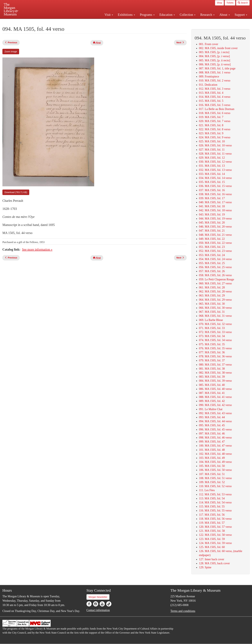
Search (243, 3)
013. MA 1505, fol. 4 (211, 93)
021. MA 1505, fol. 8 (211, 125)
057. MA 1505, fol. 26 (212, 271)
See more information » (37, 249)
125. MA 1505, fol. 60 (212, 547)
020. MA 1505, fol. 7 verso (215, 121)
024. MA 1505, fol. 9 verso (215, 137)
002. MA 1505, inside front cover (218, 48)
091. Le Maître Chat (211, 409)
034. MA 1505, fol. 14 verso (215, 178)
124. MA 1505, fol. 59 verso (215, 543)
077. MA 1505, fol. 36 (212, 352)
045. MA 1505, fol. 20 (212, 223)
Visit (109, 15)
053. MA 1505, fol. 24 (212, 255)
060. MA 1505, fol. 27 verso (215, 283)
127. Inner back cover (212, 559)
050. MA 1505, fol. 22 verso (215, 243)
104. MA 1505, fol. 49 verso (215, 462)
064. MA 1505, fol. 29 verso (215, 300)
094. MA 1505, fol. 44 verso (215, 421)
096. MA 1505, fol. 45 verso (215, 429)
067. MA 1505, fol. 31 (212, 312)
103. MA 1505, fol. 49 (212, 458)
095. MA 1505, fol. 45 (212, 425)
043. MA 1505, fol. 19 (212, 215)
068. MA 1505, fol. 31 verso (215, 316)
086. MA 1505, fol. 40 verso (215, 389)
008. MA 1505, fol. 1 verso (215, 72)
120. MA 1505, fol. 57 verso (215, 527)
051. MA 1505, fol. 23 (212, 247)
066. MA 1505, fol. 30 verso (215, 308)
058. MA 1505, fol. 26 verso (215, 275)
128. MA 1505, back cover (214, 563)
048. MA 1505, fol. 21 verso (215, 235)
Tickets (230, 3)
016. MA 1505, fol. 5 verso (215, 105)
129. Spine (205, 567)
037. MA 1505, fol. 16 (212, 190)
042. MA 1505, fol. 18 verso (215, 210)
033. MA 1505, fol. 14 (212, 174)
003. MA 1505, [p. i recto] (214, 52)
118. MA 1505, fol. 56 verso (215, 519)
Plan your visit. (88, 22)
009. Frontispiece (209, 76)
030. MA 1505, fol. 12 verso (215, 162)
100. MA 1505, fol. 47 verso (215, 446)
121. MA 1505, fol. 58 (212, 531)
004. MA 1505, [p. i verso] (214, 56)
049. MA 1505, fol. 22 (212, 239)
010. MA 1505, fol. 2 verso (215, 81)
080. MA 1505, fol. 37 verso (215, 365)
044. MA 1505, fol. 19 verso (215, 219)
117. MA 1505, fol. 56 (212, 515)
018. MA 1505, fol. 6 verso (215, 113)
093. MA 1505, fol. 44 (212, 417)
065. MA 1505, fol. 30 (212, 304)
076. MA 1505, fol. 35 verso (215, 348)
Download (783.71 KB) (16, 192)
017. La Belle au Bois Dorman (217, 109)
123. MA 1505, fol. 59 (212, 539)
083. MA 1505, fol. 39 (212, 377)
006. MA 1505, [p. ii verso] (215, 64)
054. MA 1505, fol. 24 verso (215, 259)
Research (207, 15)
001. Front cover (209, 44)
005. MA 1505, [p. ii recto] (215, 60)
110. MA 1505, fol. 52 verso (215, 486)
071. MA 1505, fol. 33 (212, 328)
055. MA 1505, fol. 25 (212, 263)
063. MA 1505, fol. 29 (212, 296)
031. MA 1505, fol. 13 (212, 166)
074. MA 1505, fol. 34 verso (215, 340)
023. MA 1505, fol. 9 (211, 133)
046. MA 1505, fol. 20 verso (215, 227)
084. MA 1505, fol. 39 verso (215, 381)
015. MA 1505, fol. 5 (211, 101)
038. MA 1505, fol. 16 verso (215, 194)
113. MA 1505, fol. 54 (212, 498)
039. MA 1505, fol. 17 (212, 198)
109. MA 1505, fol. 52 (212, 482)
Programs (147, 15)
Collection (188, 15)
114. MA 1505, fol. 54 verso (215, 502)
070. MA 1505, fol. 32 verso (215, 324)
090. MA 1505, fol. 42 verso (215, 405)
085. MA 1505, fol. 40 (212, 385)
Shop (219, 3)
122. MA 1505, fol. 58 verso (215, 535)
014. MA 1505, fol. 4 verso (215, 97)
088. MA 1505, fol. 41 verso (215, 397)
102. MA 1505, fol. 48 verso (215, 454)
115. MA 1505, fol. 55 (212, 506)
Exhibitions (126, 15)
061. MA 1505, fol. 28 (212, 287)
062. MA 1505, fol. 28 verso (215, 291)
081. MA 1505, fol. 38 (212, 369)
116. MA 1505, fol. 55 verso (215, 510)
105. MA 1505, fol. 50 (212, 466)
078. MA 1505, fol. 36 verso (215, 356)
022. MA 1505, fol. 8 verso (215, 129)
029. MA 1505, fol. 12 (212, 158)
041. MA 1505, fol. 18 (212, 206)
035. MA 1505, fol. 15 (212, 182)
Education (167, 15)
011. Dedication (208, 85)
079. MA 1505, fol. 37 (212, 360)
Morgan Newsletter (98, 597)
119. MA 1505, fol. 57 (212, 523)
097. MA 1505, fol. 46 (212, 434)
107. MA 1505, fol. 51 (212, 474)
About (225, 15)
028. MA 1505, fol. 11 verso (215, 154)
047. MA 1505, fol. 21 (212, 231)
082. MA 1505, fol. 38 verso (215, 373)
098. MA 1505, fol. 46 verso (215, 438)
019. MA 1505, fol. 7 (211, 117)
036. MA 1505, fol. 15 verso (215, 186)
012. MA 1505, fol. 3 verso (215, 89)
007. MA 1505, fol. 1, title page (217, 68)
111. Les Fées (207, 490)
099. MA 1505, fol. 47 (212, 442)
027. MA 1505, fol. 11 (212, 150)
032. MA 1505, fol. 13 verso (215, 170)
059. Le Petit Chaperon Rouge (216, 279)
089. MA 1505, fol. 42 (212, 401)
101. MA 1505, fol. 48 (212, 450)
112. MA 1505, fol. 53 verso (215, 494)
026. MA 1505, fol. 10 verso (215, 145)
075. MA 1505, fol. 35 (212, 344)
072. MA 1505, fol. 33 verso (215, 332)
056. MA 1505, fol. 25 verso (215, 267)
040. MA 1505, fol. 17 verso (215, 202)
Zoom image (11, 52)
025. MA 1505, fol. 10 (212, 141)
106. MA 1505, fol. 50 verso (215, 470)
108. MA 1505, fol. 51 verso (215, 478)
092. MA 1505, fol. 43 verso (215, 413)
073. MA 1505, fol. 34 (212, 336)
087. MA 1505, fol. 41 (212, 393)
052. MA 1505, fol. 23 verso (215, 251)
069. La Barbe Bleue (211, 320)
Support (241, 15)
